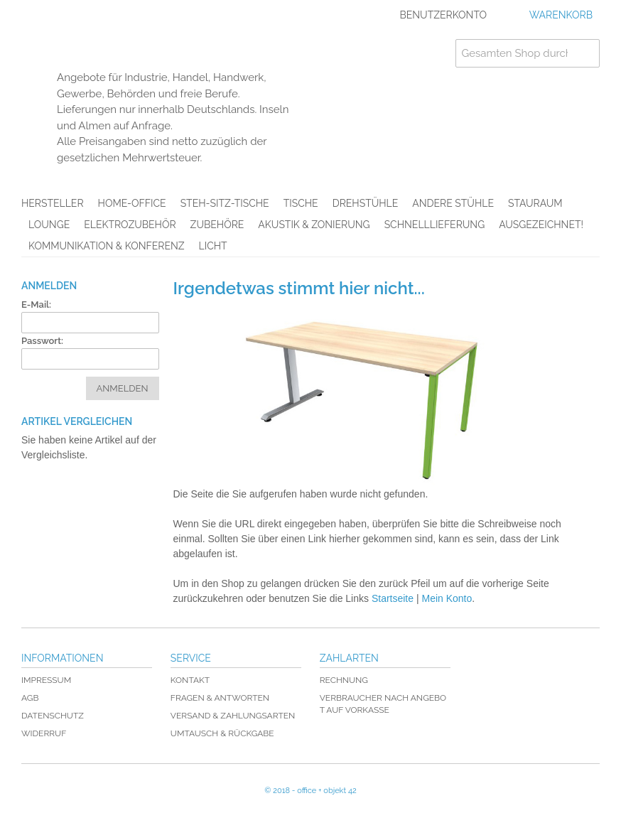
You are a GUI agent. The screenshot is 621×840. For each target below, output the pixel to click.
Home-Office (132, 203)
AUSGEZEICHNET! (541, 225)
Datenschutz (53, 716)
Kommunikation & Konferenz (107, 246)
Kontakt (190, 680)
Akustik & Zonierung (314, 225)
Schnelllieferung (435, 225)
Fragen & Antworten (220, 698)
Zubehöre (217, 225)
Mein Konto (447, 598)
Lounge (49, 225)
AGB (30, 698)
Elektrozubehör (130, 225)
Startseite (393, 598)
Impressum (46, 680)
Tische (301, 203)
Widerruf (44, 733)
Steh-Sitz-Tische (225, 203)
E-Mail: (36, 305)
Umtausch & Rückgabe (222, 733)
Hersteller (53, 203)
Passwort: (42, 341)
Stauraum (535, 203)
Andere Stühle (453, 203)
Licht (213, 246)
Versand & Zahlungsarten (233, 716)
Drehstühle (366, 203)
